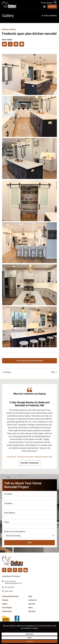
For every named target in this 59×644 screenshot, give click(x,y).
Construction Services (10, 596)
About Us (32, 604)
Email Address (10, 513)
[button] (55, 2)
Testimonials (7, 611)
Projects (5, 600)
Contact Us (32, 600)
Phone (7, 522)
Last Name (8, 503)
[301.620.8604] (42, 3)
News (31, 608)
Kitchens (6, 29)
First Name (8, 494)
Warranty (32, 611)
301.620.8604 (48, 3)
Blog (30, 596)
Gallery (5, 604)
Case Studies (7, 608)
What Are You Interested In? (15, 532)
